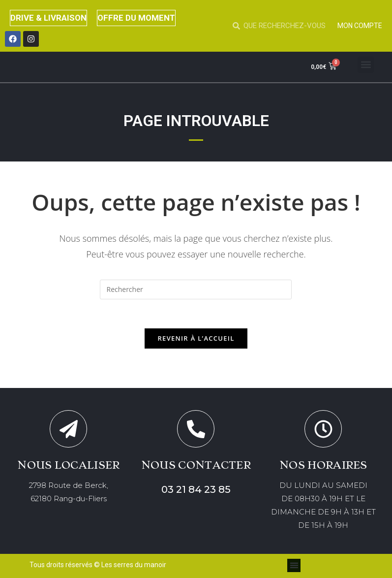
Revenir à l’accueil (196, 339)
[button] (366, 65)
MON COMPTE (360, 26)
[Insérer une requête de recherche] (196, 289)
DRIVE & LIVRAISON (49, 18)
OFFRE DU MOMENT (137, 18)
